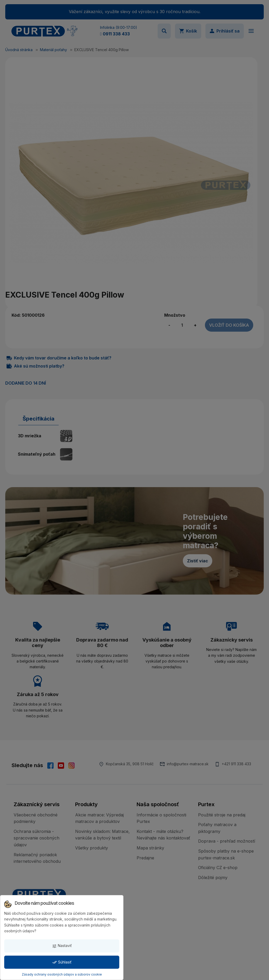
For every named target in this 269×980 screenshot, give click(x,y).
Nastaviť (62, 946)
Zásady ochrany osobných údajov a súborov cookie (62, 974)
